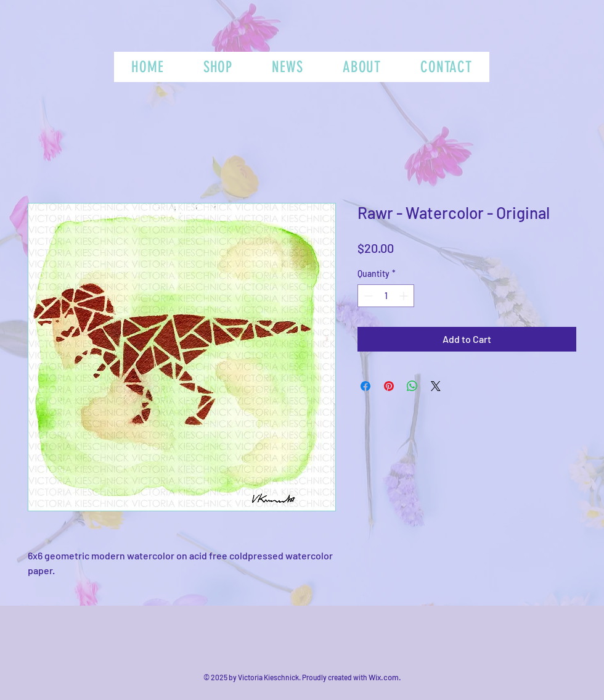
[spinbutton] (386, 296)
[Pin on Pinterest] (389, 386)
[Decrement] (367, 296)
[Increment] (405, 296)
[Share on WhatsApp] (412, 386)
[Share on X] (436, 386)
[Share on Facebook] (365, 386)
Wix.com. (385, 677)
